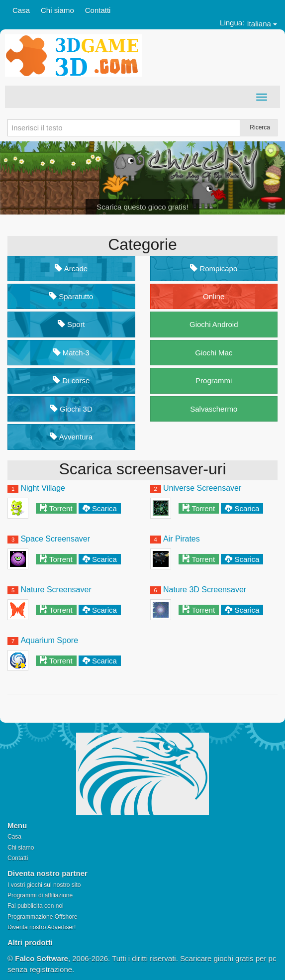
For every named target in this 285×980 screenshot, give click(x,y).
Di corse (71, 381)
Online (214, 296)
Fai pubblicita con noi (36, 906)
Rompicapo (214, 269)
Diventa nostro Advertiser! (42, 927)
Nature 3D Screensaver (205, 590)
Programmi (214, 381)
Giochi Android (214, 324)
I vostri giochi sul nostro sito (44, 885)
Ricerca (260, 127)
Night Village (43, 488)
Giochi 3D (71, 409)
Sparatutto (71, 296)
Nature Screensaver (56, 590)
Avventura (71, 437)
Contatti (98, 10)
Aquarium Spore (49, 640)
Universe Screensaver (202, 488)
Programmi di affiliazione (40, 895)
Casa (21, 10)
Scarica (104, 508)
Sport (71, 324)
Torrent (61, 508)
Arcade (71, 269)
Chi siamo (57, 10)
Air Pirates (182, 539)
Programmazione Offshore (43, 917)
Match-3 (71, 353)
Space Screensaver (55, 539)
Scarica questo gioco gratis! (142, 207)
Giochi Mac (214, 353)
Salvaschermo (214, 409)
